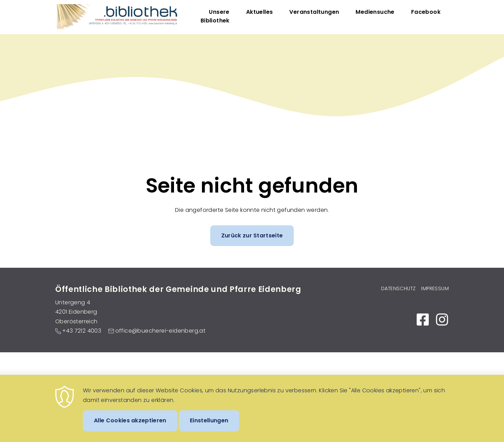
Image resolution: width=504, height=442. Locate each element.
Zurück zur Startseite (252, 235)
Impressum (435, 288)
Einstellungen (209, 426)
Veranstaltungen (314, 12)
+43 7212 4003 (82, 331)
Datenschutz (398, 288)
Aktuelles (260, 12)
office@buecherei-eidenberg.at (161, 331)
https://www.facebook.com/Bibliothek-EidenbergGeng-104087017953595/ (423, 320)
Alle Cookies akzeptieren (130, 426)
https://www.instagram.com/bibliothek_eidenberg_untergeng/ (442, 320)
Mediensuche (375, 12)
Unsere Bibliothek (215, 16)
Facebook (426, 12)
